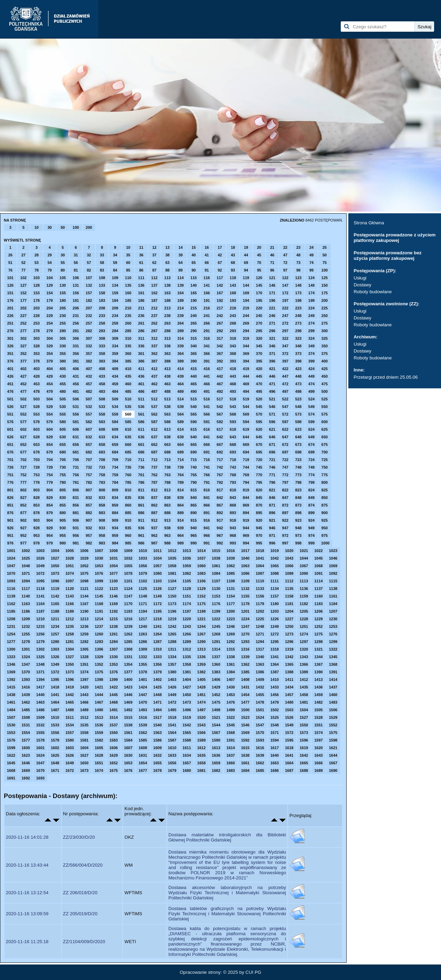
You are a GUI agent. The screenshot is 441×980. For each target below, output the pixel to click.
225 (325, 308)
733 (102, 467)
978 (37, 543)
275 (325, 323)
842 (220, 498)
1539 (143, 725)
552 (23, 414)
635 (128, 437)
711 (141, 460)
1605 (99, 748)
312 (154, 338)
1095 (40, 581)
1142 (55, 596)
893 (233, 513)
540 (194, 407)
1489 (84, 710)
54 (50, 263)
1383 (216, 672)
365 (194, 354)
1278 (25, 642)
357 (89, 354)
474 (311, 384)
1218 (157, 619)
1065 (275, 566)
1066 (289, 566)
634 (115, 437)
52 (23, 263)
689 (181, 452)
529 (50, 407)
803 (37, 490)
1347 (25, 664)
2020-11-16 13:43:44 (27, 865)
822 (285, 490)
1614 (230, 748)
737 (154, 467)
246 (272, 316)
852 (23, 505)
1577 (25, 740)
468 (233, 384)
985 (128, 543)
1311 (172, 649)
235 (128, 316)
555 (63, 414)
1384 (230, 672)
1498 (216, 710)
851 (10, 505)
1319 (289, 649)
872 (285, 505)
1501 (260, 710)
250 (325, 316)
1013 (187, 551)
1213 (84, 619)
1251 (304, 626)
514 (181, 399)
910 (128, 520)
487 (154, 391)
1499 (230, 710)
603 (37, 429)
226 (10, 316)
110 (128, 278)
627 (23, 437)
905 (63, 520)
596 (272, 422)
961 (141, 535)
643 (233, 437)
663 (167, 445)
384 (115, 361)
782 (89, 482)
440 (194, 376)
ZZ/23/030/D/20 (79, 837)
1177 (230, 604)
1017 (245, 551)
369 (246, 354)
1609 (157, 748)
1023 (333, 551)
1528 (318, 717)
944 (246, 528)
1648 (55, 763)
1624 (40, 755)
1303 (55, 649)
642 (220, 437)
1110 (260, 581)
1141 (40, 596)
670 (259, 445)
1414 (333, 680)
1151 (187, 596)
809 (115, 490)
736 (141, 467)
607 (89, 429)
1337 (216, 657)
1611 (187, 748)
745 (259, 467)
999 (311, 543)
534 (115, 407)
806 (76, 490)
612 (154, 429)
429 (50, 376)
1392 (11, 680)
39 (181, 255)
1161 (333, 596)
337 (154, 346)
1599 (11, 748)
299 (311, 331)
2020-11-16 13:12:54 (27, 893)
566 (207, 414)
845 (259, 498)
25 (325, 247)
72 (285, 263)
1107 (216, 581)
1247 (245, 626)
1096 (55, 581)
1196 (172, 611)
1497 (201, 710)
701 (10, 460)
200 (89, 227)
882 (89, 513)
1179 (260, 604)
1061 (216, 566)
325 (325, 338)
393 (233, 361)
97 (285, 270)
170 (259, 293)
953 (37, 535)
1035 (172, 558)
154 (50, 293)
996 (272, 543)
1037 (201, 558)
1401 (143, 680)
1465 (70, 702)
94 (246, 270)
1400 (128, 680)
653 (37, 445)
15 (194, 247)
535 (128, 407)
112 (154, 278)
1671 (55, 770)
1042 (275, 558)
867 (220, 505)
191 (207, 300)
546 (272, 407)
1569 (245, 733)
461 (141, 384)
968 (233, 535)
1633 (172, 755)
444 (246, 376)
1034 (157, 558)
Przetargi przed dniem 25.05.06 (386, 377)
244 (246, 316)
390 (194, 361)
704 (50, 460)
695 (259, 452)
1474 (201, 702)
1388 (289, 672)
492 (220, 391)
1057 (157, 566)
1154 (230, 596)
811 (141, 490)
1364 (275, 664)
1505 (318, 710)
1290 (201, 642)
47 (285, 255)
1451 (201, 695)
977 (23, 543)
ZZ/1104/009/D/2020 (84, 942)
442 (220, 376)
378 (37, 361)
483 (102, 391)
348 (298, 346)
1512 (84, 717)
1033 (143, 558)
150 (325, 285)
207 (89, 308)
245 (259, 316)
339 (181, 346)
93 (233, 270)
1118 (40, 589)
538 (167, 407)
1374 (84, 672)
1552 (333, 725)
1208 (11, 619)
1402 (157, 680)
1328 (84, 657)
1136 (304, 589)
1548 (275, 725)
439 (181, 376)
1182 (304, 604)
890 (194, 513)
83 (102, 270)
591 (207, 422)
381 (76, 361)
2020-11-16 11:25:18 (27, 942)
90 (194, 270)
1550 (304, 725)
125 (325, 278)
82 (89, 270)
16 (207, 247)
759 (115, 475)
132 (89, 285)
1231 (11, 626)
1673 (84, 770)
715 (194, 460)
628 (37, 437)
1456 (275, 695)
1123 (113, 589)
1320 (304, 649)
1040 (245, 558)
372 (285, 354)
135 (128, 285)
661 (141, 445)
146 (272, 285)
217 (220, 308)
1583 (113, 740)
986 (141, 543)
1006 (84, 551)
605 (63, 429)
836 (141, 498)
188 (167, 300)
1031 (113, 558)
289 (181, 331)
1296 (289, 642)
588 (167, 422)
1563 (157, 733)
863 (167, 505)
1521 (216, 717)
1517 (157, 717)
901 (10, 520)
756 (76, 475)
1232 (25, 626)
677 (23, 452)
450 (325, 376)
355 (63, 354)
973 (298, 535)
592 (220, 422)
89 (181, 270)
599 (311, 422)
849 (311, 498)
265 (194, 323)
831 (76, 498)
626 (10, 437)
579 (50, 422)
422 (285, 369)
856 (76, 505)
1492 (128, 710)
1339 (245, 657)
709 (115, 460)
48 (298, 255)
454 (50, 384)
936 (141, 528)
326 (10, 346)
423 (298, 369)
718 (233, 460)
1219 (172, 619)
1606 (113, 748)
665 (194, 445)
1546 (245, 725)
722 (285, 460)
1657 (187, 763)
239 (181, 316)
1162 (11, 604)
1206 (318, 611)
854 (50, 505)
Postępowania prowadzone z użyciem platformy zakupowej (394, 238)
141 (207, 285)
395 (259, 361)
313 (167, 338)
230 (63, 316)
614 (181, 429)
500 (325, 391)
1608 (143, 748)
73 (298, 263)
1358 (187, 664)
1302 (40, 649)
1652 (113, 763)
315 (194, 338)
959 (115, 535)
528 (37, 407)
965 (194, 535)
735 (128, 467)
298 (298, 331)
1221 (201, 619)
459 (115, 384)
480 (63, 391)
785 (128, 482)
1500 (245, 710)
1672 (70, 770)
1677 (143, 770)
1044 (304, 558)
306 (76, 338)
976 (10, 543)
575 (325, 414)
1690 (333, 770)
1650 (84, 763)
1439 (25, 695)
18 (233, 247)
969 (246, 535)
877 (23, 513)
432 (89, 376)
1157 (275, 596)
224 (311, 308)
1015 (216, 551)
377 (23, 361)
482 (89, 391)
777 (23, 482)
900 (325, 513)
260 (128, 323)
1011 (157, 551)
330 (63, 346)
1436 (318, 687)
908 (102, 520)
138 (167, 285)
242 (220, 316)
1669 (25, 770)
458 (102, 384)
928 (37, 528)
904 (50, 520)
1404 (187, 680)
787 (154, 482)
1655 (157, 763)
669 (246, 445)
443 (233, 376)
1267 (201, 634)
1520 (201, 717)
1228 (304, 619)
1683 (230, 770)
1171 (143, 604)
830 (63, 498)
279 (50, 331)
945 (259, 528)
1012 (172, 551)
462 (154, 384)
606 (76, 429)
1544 (216, 725)
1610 (172, 748)
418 (233, 369)
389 (181, 361)
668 (233, 445)
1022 (318, 551)
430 (63, 376)
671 (272, 445)
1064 (260, 566)
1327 (70, 657)
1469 (128, 702)
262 (154, 323)
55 (63, 263)
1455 (260, 695)
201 (10, 308)
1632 (157, 755)
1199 (216, 611)
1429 (216, 687)
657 (89, 445)
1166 (70, 604)
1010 (143, 551)
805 (63, 490)
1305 (84, 649)
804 (50, 490)
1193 (128, 611)
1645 (11, 763)
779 (50, 482)
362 (154, 354)
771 (272, 475)
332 (89, 346)
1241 (157, 626)
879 (50, 513)
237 (154, 316)
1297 (304, 642)
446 (272, 376)
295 (259, 331)
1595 (289, 740)
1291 (216, 642)
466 (207, 384)
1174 (187, 604)
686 (141, 452)
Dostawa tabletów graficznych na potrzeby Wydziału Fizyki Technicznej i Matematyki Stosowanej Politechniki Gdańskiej (227, 914)
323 (298, 338)
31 (76, 255)
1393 (25, 680)
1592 (245, 740)
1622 (11, 755)
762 (154, 475)
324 (311, 338)
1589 (201, 740)
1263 (143, 634)
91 (207, 270)
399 (311, 361)
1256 (40, 634)
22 (285, 247)
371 (272, 354)
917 (220, 520)
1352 (99, 664)
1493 (143, 710)
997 (285, 543)
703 (37, 460)
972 (285, 535)
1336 (201, 657)
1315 (230, 649)
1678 (157, 770)
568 (233, 414)
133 (102, 285)
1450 (187, 695)
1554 (25, 733)
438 (167, 376)
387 (154, 361)
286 (141, 331)
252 (23, 323)
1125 (143, 589)
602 (23, 429)
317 (220, 338)
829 (50, 498)
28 (37, 255)
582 (89, 422)
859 (115, 505)
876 (10, 513)
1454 (245, 695)
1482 (318, 702)
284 (115, 331)
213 (167, 308)
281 (76, 331)
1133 (260, 589)
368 (233, 354)
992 (220, 543)
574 (311, 414)
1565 (187, 733)
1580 (70, 740)
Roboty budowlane (372, 292)
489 (181, 391)
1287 (157, 642)
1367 (318, 664)
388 (167, 361)
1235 (70, 626)
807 (89, 490)
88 (167, 270)
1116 (11, 589)
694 (246, 452)
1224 (245, 619)
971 (272, 535)
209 (115, 308)
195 (259, 300)
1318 (275, 649)
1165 (55, 604)
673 (298, 445)
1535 (84, 725)
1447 (143, 695)
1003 (40, 551)
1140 (25, 596)
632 (89, 437)
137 (154, 285)
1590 (216, 740)
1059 (187, 566)
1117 (25, 589)
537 (154, 407)
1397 (84, 680)
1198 (201, 611)
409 (115, 369)
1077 (113, 573)
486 (141, 391)
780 (63, 482)
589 (181, 422)
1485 (25, 710)
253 (37, 323)
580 (63, 422)
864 (181, 505)
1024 (11, 558)
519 (246, 399)
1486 (40, 710)
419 (246, 369)
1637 (230, 755)
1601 (40, 748)
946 (272, 528)
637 (154, 437)
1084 (216, 573)
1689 (318, 770)
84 (115, 270)
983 (102, 543)
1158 (289, 596)
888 (167, 513)
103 (37, 278)
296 (272, 331)
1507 (11, 717)
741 (207, 467)
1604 (84, 748)
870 (259, 505)
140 (194, 285)
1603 (70, 748)
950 (325, 528)
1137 (318, 589)
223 (298, 308)
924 (311, 520)
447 (285, 376)
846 (272, 498)
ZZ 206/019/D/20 (80, 893)
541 (207, 407)
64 (181, 263)
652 (23, 445)
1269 (230, 634)
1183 (318, 604)
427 (23, 376)
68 (233, 263)
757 (89, 475)
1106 (201, 581)
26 (10, 255)
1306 (99, 649)
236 (141, 316)
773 (298, 475)
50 (63, 227)
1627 (84, 755)
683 (102, 452)
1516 (143, 717)
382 (89, 361)
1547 (260, 725)
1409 (260, 680)
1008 (113, 551)
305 (63, 338)
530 (63, 407)
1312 (187, 649)
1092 (333, 573)
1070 (11, 573)
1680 (187, 770)
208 (102, 308)
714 (181, 460)
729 (50, 467)
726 (10, 467)
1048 (25, 566)
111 (141, 278)
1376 (113, 672)
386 (141, 361)
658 (102, 445)
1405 (201, 680)
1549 (289, 725)
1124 (128, 589)
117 (220, 278)
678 (37, 452)
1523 (245, 717)
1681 (201, 770)
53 (37, 263)
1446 (128, 695)
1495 (172, 710)
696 (272, 452)
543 (233, 407)
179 (50, 300)
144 (246, 285)
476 (10, 391)
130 (63, 285)
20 (259, 247)
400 (325, 361)
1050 (55, 566)
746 (272, 467)
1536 (99, 725)
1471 (157, 702)
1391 (333, 672)
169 (246, 293)
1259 (84, 634)
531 (76, 407)
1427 (187, 687)
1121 (84, 589)
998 (298, 543)
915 (194, 520)
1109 (245, 581)
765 (194, 475)
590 (194, 422)
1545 (230, 725)
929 (50, 528)
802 (23, 490)
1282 (84, 642)
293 (233, 331)
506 (76, 399)
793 (233, 482)
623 (298, 429)
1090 (304, 573)
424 (311, 369)
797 (285, 482)
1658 (201, 763)
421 (272, 369)
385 (128, 361)
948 (298, 528)
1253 (333, 626)
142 (220, 285)
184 (115, 300)
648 (298, 437)
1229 (318, 619)
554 (50, 414)
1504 (304, 710)
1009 (128, 551)
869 (246, 505)
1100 (113, 581)
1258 (70, 634)
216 (207, 308)
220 (259, 308)
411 (141, 369)
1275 (318, 634)
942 (220, 528)
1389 (304, 672)
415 (194, 369)
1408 (245, 680)
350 (325, 346)
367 (220, 354)
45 (259, 255)
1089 (289, 573)
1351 (84, 664)
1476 (230, 702)
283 (102, 331)
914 (181, 520)
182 (89, 300)
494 (246, 391)
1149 (157, 596)
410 (128, 369)
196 (272, 300)
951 (10, 535)
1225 (260, 619)
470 (259, 384)
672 (285, 445)
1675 (113, 770)
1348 (40, 664)
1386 (260, 672)
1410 (275, 680)
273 (298, 323)
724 (311, 460)
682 (89, 452)
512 (154, 399)
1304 (70, 649)
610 (128, 429)
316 (207, 338)
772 (285, 475)
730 (63, 467)
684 (115, 452)
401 (10, 369)
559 (115, 414)
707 (89, 460)
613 (167, 429)
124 (311, 278)
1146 (113, 596)
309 (115, 338)
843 (233, 498)
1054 (113, 566)
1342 (289, 657)
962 (154, 535)
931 (76, 528)
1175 (201, 604)
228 (37, 316)
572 (285, 414)
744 (246, 467)
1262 (128, 634)
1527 (304, 717)
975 (325, 535)
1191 (99, 611)
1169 (113, 604)
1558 (84, 733)
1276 (333, 634)
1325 (40, 657)
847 (285, 498)
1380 (172, 672)
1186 (25, 611)
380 (63, 361)
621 (272, 429)
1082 (187, 573)
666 (207, 445)
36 (141, 255)
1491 (113, 710)
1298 (318, 642)
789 (181, 482)
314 (181, 338)
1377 (128, 672)
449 (311, 376)
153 (37, 293)
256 (76, 323)
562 (154, 414)
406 (76, 369)
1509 (40, 717)
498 (298, 391)
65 (194, 263)
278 (37, 331)
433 (102, 376)
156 (76, 293)
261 (141, 323)
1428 (201, 687)
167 (220, 293)
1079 (143, 573)
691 (207, 452)
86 (141, 270)
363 (167, 354)
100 (76, 227)
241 (207, 316)
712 (154, 460)
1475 (216, 702)
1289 (187, 642)
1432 (260, 687)
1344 (318, 657)
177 (23, 300)
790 (194, 482)
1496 (187, 710)
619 (246, 429)
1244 (201, 626)
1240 (143, 626)
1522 (230, 717)
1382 (201, 672)
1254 (11, 634)
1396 (70, 680)
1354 (128, 664)
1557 (70, 733)
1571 (275, 733)
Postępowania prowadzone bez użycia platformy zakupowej (387, 256)
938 (167, 528)
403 (37, 369)
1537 (113, 725)
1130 (216, 589)
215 (194, 308)
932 (89, 528)
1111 (275, 581)
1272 (275, 634)
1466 (84, 702)
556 (76, 414)
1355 (143, 664)
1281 (70, 642)
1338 (230, 657)
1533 (55, 725)
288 (167, 331)
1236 (84, 626)
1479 (275, 702)
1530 (11, 725)
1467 (99, 702)
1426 (172, 687)
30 (50, 227)
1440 (40, 695)
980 (63, 543)
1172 (157, 604)
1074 (70, 573)
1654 (143, 763)
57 (89, 263)
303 (37, 338)
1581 (84, 740)
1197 (187, 611)
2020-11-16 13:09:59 (27, 914)
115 (194, 278)
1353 (113, 664)
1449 (172, 695)
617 (220, 429)
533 (102, 407)
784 (115, 482)
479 (50, 391)
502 (23, 399)
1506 (333, 710)
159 (115, 293)
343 (233, 346)
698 (298, 452)
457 (89, 384)
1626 (70, 755)
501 (10, 399)
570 (259, 414)
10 (37, 227)
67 (220, 263)
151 (10, 293)
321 (272, 338)
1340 (260, 657)
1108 (230, 581)
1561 (128, 733)
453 (37, 384)
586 (141, 422)
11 (141, 247)
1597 (318, 740)
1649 (70, 763)
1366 (304, 664)
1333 (157, 657)
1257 (55, 634)
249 (311, 316)
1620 (318, 748)
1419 (70, 687)
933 (102, 528)
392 (220, 361)
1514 (113, 717)
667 (220, 445)
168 (233, 293)
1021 (304, 551)
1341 (275, 657)
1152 (201, 596)
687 (154, 452)
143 (233, 285)
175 (325, 293)
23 (298, 247)
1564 (172, 733)
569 (246, 414)
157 (89, 293)
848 (298, 498)
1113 (304, 581)
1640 (275, 755)
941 (207, 528)
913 (167, 520)
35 (128, 255)
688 (167, 452)
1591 (230, 740)
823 (298, 490)
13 (167, 247)
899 (311, 513)
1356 (157, 664)
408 (102, 369)
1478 (260, 702)
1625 (55, 755)
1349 (55, 664)
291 (207, 331)
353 (37, 354)
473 (298, 384)
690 (194, 452)
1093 (11, 581)
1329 (99, 657)
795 (259, 482)
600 (325, 422)
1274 (304, 634)
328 (37, 346)
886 (141, 513)
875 (325, 505)
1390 (318, 672)
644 (246, 437)
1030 (99, 558)
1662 (260, 763)
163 (167, 293)
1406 (216, 680)
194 (246, 300)
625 (325, 429)
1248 (260, 626)
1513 (99, 717)
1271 (260, 634)
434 (115, 376)
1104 (172, 581)
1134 (275, 589)
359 (115, 354)
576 (10, 422)
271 (272, 323)
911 (141, 520)
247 (285, 316)
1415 (11, 687)
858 (102, 505)
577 (23, 422)
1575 (333, 733)
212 (154, 308)
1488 (70, 710)
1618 (289, 748)
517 (220, 399)
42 (220, 255)
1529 (333, 717)
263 (167, 323)
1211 (55, 619)
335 (128, 346)
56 (76, 263)
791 (207, 482)
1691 (11, 778)
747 (285, 467)
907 (89, 520)
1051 (70, 566)
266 (207, 323)
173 (298, 293)
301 (10, 338)
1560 (113, 733)
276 (10, 331)
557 (89, 414)
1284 (113, 642)
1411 (289, 680)
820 (259, 490)
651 (10, 445)
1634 (187, 755)
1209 (25, 619)
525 (325, 399)
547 (285, 407)
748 (298, 467)
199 (311, 300)
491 (207, 391)
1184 (333, 604)
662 (154, 445)
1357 (172, 664)
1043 (289, 558)
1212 (70, 619)
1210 (40, 619)
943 (233, 528)
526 (10, 407)
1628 (99, 755)
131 (76, 285)
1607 (128, 748)
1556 (55, 733)
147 (285, 285)
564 (181, 414)
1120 (70, 589)
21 (272, 247)
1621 (333, 748)
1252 (318, 626)
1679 (172, 770)
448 (298, 376)
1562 (143, 733)
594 (246, 422)
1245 (216, 626)
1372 (55, 672)
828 (37, 498)
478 (37, 391)
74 (311, 263)
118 (233, 278)
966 (207, 535)
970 (259, 535)
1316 (245, 649)
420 (259, 369)
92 (220, 270)
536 (141, 407)
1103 (157, 581)
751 (10, 475)
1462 (25, 702)
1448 (157, 695)
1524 (260, 717)
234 (115, 316)
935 (128, 528)
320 (259, 338)
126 (10, 285)
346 (272, 346)
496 (272, 391)
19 (246, 247)
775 (325, 475)
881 (76, 513)
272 (285, 323)
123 (298, 278)
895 (259, 513)
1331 (128, 657)
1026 (40, 558)
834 (115, 498)
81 (76, 270)
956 (76, 535)
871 (272, 505)
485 (128, 391)
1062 (230, 566)
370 (259, 354)
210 (128, 308)
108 (102, 278)
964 (181, 535)
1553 (11, 733)
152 (23, 293)
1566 (201, 733)
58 (102, 263)
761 (141, 475)
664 (181, 445)
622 (285, 429)
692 (220, 452)
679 (50, 452)
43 (233, 255)
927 (23, 528)
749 (311, 467)
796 (272, 482)
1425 (157, 687)
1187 (40, 611)
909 (115, 520)
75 (325, 263)
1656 (172, 763)
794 (246, 482)
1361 (230, 664)
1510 (55, 717)
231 (76, 316)
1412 (304, 680)
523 (298, 399)
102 (23, 278)
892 (220, 513)
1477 (245, 702)
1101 (128, 581)
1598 (333, 740)
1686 (275, 770)
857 (89, 505)
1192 (113, 611)
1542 (187, 725)
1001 (11, 551)
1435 (304, 687)
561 (141, 414)
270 (259, 323)
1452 (216, 695)
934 (115, 528)
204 (50, 308)
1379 (157, 672)
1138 (333, 589)
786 (141, 482)
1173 (172, 604)
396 (272, 361)
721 (272, 460)
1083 (201, 573)
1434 (289, 687)
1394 (40, 680)
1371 (40, 672)
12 (154, 247)
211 (141, 308)
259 (115, 323)
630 (63, 437)
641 (207, 437)
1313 (201, 649)
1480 (289, 702)
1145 (99, 596)
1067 (304, 566)
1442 (70, 695)
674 (311, 445)
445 (259, 376)
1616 (260, 748)
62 (154, 263)
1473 (187, 702)
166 (207, 293)
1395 (55, 680)
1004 (55, 551)
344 (246, 346)
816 (207, 490)
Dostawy (362, 285)
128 (37, 285)
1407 (230, 680)
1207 (333, 611)
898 (298, 513)
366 (207, 354)
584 (115, 422)
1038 (216, 558)
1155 (245, 596)
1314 (216, 649)
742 (220, 467)
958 (102, 535)
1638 (245, 755)
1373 (70, 672)
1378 (143, 672)
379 (50, 361)
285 (128, 331)
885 (128, 513)
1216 (128, 619)
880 (63, 513)
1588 (187, 740)
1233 (40, 626)
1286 (143, 642)
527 (23, 407)
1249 (275, 626)
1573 (304, 733)
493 (233, 391)
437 (154, 376)
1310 (157, 649)
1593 (260, 740)
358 (102, 354)
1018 (260, 551)
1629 (113, 755)
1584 (128, 740)
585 (128, 422)
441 (207, 376)
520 (259, 399)
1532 (40, 725)
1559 (99, 733)
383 (102, 361)
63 (167, 263)
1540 (157, 725)
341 (207, 346)
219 (246, 308)
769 (246, 475)
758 (102, 475)
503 (37, 399)
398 (298, 361)
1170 (128, 604)
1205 (304, 611)
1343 (304, 657)
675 (325, 445)
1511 (70, 717)
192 (220, 300)
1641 (289, 755)
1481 (304, 702)
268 (233, 323)
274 (311, 323)
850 (325, 498)
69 (246, 263)
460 (128, 384)
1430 (230, 687)
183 (102, 300)
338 (167, 346)
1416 (25, 687)
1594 (275, 740)
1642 (304, 755)
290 (194, 331)
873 (298, 505)
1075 (84, 573)
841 (207, 498)
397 (285, 361)
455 (63, 384)
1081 (172, 573)
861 (141, 505)
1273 (289, 634)
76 (10, 270)
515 (194, 399)
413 (167, 369)
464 (181, 384)
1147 (128, 596)
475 (325, 384)
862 (154, 505)
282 (89, 331)
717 (220, 460)
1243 (187, 626)
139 (181, 285)
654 (50, 445)
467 (220, 384)
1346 (11, 664)
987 (154, 543)
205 (63, 308)
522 (285, 399)
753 (37, 475)
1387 (275, 672)
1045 (318, 558)
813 (167, 490)
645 (259, 437)
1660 (230, 763)
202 (23, 308)
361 (141, 354)
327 (23, 346)
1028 (70, 558)
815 (194, 490)
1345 (333, 657)
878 (37, 513)
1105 (187, 581)
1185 (11, 611)
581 (76, 422)
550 (325, 407)
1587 (172, 740)
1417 (40, 687)
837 (154, 498)
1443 (84, 695)
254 (50, 323)
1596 (304, 740)
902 (23, 520)
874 (311, 505)
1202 (260, 611)
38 (167, 255)
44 (246, 255)
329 (50, 346)
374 (311, 354)
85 (128, 270)
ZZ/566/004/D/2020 (83, 865)
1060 (201, 566)
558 (102, 414)
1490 (99, 710)
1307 (113, 649)
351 (10, 354)
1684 (245, 770)
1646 (25, 763)
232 (89, 316)
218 (233, 308)
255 (63, 323)
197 (285, 300)
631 (76, 437)
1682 (216, 770)
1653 (128, 763)
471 (272, 384)
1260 (99, 634)
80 (63, 270)
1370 (25, 672)
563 (167, 414)
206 (76, 308)
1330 (113, 657)
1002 (25, 551)
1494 (157, 710)
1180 (275, 604)
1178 (245, 604)
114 (181, 278)
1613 (216, 748)
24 (311, 247)
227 (23, 316)
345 (259, 346)
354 (50, 354)
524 (311, 399)
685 (128, 452)
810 (128, 490)
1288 (172, 642)
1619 (304, 748)
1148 (143, 596)
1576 (11, 740)
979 (50, 543)
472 (285, 384)
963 (167, 535)
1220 (187, 619)
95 (259, 270)
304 (50, 338)
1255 (25, 634)
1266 (187, 634)
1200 (230, 611)
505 (63, 399)
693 (233, 452)
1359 (201, 664)
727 (23, 467)
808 (102, 490)
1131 (230, 589)
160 (128, 293)
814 (181, 490)
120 (259, 278)
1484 (11, 710)
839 (181, 498)
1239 (128, 626)
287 (154, 331)
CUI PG (253, 972)
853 (37, 505)
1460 (333, 695)
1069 (333, 566)
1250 (289, 626)
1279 (40, 642)
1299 (333, 642)
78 (37, 270)
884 (115, 513)
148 (298, 285)
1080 (157, 573)
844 (246, 498)
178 (37, 300)
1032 (128, 558)
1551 (318, 725)
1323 (11, 657)
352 (23, 354)
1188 (55, 611)
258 (102, 323)
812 (154, 490)
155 (63, 293)
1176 (216, 604)
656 (76, 445)
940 (194, 528)
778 (37, 482)
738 (167, 467)
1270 (245, 634)
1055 (128, 566)
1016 (230, 551)
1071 (25, 573)
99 (311, 270)
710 (128, 460)
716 (207, 460)
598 (298, 422)
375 (325, 354)
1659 (216, 763)
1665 (304, 763)
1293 (245, 642)
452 (23, 384)
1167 (84, 604)
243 (233, 316)
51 (10, 263)
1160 (318, 596)
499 (311, 391)
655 (63, 445)
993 (233, 543)
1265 (172, 634)
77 (23, 270)
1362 (245, 664)
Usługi (360, 278)
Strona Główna (369, 223)
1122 (99, 589)
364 (181, 354)
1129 (201, 589)
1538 (128, 725)
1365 (289, 664)
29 (50, 255)
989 (181, 543)
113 (167, 278)
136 (141, 285)
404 (50, 369)
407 (89, 369)
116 (207, 278)
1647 (40, 763)
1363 (260, 664)
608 (102, 429)
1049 (40, 566)
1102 (143, 581)
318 (233, 338)
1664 (289, 763)
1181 (289, 604)
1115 (333, 581)
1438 (11, 695)
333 (102, 346)
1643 (318, 755)
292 (220, 331)
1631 (143, 755)
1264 (157, 634)
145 (259, 285)
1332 (143, 657)
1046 (333, 558)
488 (167, 391)
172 (285, 293)
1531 (25, 725)
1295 (275, 642)
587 (154, 422)
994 (246, 543)
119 (246, 278)
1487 (55, 710)
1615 (245, 748)
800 (325, 482)
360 (128, 354)
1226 (275, 619)
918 (233, 520)
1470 (143, 702)
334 (115, 346)
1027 (55, 558)
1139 (11, 596)
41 (207, 255)
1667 (333, 763)
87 (154, 270)
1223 (230, 619)
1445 (113, 695)
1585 (143, 740)
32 (89, 255)
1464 (55, 702)
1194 (143, 611)
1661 (245, 763)
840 (194, 498)
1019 (275, 551)
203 (37, 308)
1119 (55, 589)
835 (128, 498)
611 (141, 429)
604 (50, 429)
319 (246, 338)
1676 (128, 770)
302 (23, 338)
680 (63, 452)
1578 (40, 740)
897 (285, 513)
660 (128, 445)
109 (115, 278)
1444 (99, 695)
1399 (113, 680)
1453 (230, 695)
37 (154, 255)
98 (298, 270)
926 (10, 528)
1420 (84, 687)
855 (63, 505)
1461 (11, 702)
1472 (172, 702)
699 (311, 452)
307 (89, 338)
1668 (11, 770)
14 (181, 247)
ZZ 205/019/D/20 (80, 914)
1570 (260, 733)
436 (141, 376)
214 (181, 308)
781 (76, 482)
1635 (201, 755)
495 (259, 391)
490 (194, 391)
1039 (230, 558)
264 (181, 323)
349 (311, 346)
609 (115, 429)
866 (207, 505)
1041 (260, 558)
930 (63, 528)
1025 (25, 558)
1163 (25, 604)
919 (246, 520)
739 (181, 467)
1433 (275, 687)
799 (311, 482)
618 (233, 429)
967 (220, 535)
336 (141, 346)
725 (325, 460)
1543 (201, 725)
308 (102, 338)
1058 (172, 566)
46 (272, 255)
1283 (99, 642)
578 (37, 422)
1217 (143, 619)
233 (102, 316)
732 (89, 467)
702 (23, 460)
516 (207, 399)
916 (207, 520)
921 (272, 520)
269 (246, 323)
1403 (172, 680)
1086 (245, 573)
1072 (40, 573)
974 (311, 535)
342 (220, 346)
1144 (84, 596)
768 (233, 475)
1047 (11, 566)
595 (259, 422)
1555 (40, 733)
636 (141, 437)
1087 (260, 573)
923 (298, 520)
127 (23, 285)
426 (10, 376)
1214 (99, 619)
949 (311, 528)
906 (76, 520)
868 (233, 505)
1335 (187, 657)
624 (311, 429)
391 (207, 361)
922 (285, 520)
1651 (99, 763)
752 (23, 475)
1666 (318, 763)
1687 (289, 770)
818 (233, 490)
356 (76, 354)
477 (23, 391)
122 (285, 278)
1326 (55, 657)
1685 (260, 770)
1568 (230, 733)
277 (23, 331)
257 (89, 323)
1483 (333, 702)
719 (246, 460)
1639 (260, 755)
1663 (275, 763)
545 (259, 407)
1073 (55, 573)
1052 (84, 566)
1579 (55, 740)
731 (76, 467)
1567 (216, 733)
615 (194, 429)
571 (272, 414)
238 (167, 316)
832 (89, 498)
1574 (318, 733)
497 (285, 391)
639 (181, 437)
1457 (289, 695)
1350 (70, 664)
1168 (99, 604)
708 (102, 460)
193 (233, 300)
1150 (172, 596)
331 (76, 346)
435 (128, 376)
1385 (245, 672)
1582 (99, 740)
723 (298, 460)
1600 (25, 748)
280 (63, 331)
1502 (275, 710)
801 (10, 490)
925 (325, 520)
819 (246, 490)
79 (50, 270)
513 (167, 399)
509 (115, 399)
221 (272, 308)
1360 (216, 664)
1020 (289, 551)
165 (194, 293)
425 (325, 369)
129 (50, 285)
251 (10, 323)
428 (37, 376)
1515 (128, 717)
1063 (245, 566)
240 (194, 316)
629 (50, 437)
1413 (318, 680)
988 (167, 543)
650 (325, 437)
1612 (201, 748)
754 (50, 475)
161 (141, 293)
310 (128, 338)
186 (141, 300)
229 (50, 316)
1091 (318, 573)
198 (298, 300)
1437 (333, 687)
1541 (172, 725)
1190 (84, 611)
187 (154, 300)
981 (76, 543)
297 (285, 331)
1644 (333, 755)
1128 (187, 589)
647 (285, 437)
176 (10, 300)
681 (76, 452)
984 (115, 543)
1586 (157, 740)
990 (194, 543)
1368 (333, 664)
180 (63, 300)
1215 (113, 619)
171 (272, 293)
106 (76, 278)
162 (154, 293)
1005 (70, 551)
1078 (128, 573)
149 (311, 285)
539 (181, 407)
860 (128, 505)
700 (325, 452)
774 (311, 475)
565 (194, 414)
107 (89, 278)
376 (10, 361)
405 (63, 369)
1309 (143, 649)
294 (246, 331)
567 (220, 414)
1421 (99, 687)
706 (76, 460)
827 (23, 498)
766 (207, 475)
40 (194, 255)
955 (63, 535)
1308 (128, 649)
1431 (245, 687)
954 (50, 535)
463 (167, 384)
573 (298, 414)
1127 (172, 589)
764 (181, 475)
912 (154, 520)
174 (311, 293)
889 (181, 513)
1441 (55, 695)
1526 (289, 717)
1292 (230, 642)
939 (181, 528)
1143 (70, 596)
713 (167, 460)
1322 (333, 649)
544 (246, 407)
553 (37, 414)
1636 (216, 755)
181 (76, 300)
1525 (275, 717)
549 (311, 407)
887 (154, 513)
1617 (275, 748)
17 (220, 247)
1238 (113, 626)
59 (115, 263)
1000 (325, 543)
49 (311, 255)
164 (181, 293)
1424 (143, 687)
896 (272, 513)
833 (102, 498)
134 (115, 285)
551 (10, 414)
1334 (172, 657)
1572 (289, 733)
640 (194, 437)
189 (181, 300)
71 (272, 263)
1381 (187, 672)
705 (63, 460)
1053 (99, 566)
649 (311, 437)
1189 (70, 611)
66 (207, 263)
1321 (318, 649)
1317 (260, 649)
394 (246, 361)
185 (128, 300)
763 (167, 475)
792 (220, 482)
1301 (25, 649)
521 (272, 399)
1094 (25, 581)
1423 (128, 687)
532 (89, 407)
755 (63, 475)
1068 (318, 566)
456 (76, 384)
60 (128, 263)
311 (141, 338)
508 (102, 399)
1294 (260, 642)
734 (115, 467)
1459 (318, 695)
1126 (157, 589)
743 (233, 467)
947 (285, 528)
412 (154, 369)
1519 (187, 717)
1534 (70, 725)
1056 (143, 566)
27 (23, 255)
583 (102, 422)
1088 (275, 573)
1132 (245, 589)
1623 (25, 755)
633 (102, 437)
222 (285, 308)
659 (115, 445)
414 (181, 369)
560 (128, 414)
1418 (55, 687)
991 (207, 543)
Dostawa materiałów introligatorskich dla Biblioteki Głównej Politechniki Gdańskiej (227, 837)
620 (259, 429)
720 (259, 460)
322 (285, 338)
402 (23, 369)
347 (285, 346)
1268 (216, 634)
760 (128, 475)
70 (259, 263)
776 (10, 482)
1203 (275, 611)
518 (233, 399)
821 (272, 490)
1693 (40, 778)
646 (272, 437)
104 (50, 278)
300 (325, 331)
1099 (99, 581)
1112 (289, 581)
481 (76, 391)
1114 (318, 581)
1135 (289, 589)
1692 (25, 778)
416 (207, 369)
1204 (289, 611)
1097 (70, 581)
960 (128, 535)
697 (285, 452)
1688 (304, 770)
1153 (216, 596)
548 (298, 407)
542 (220, 407)
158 (102, 293)
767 (220, 475)
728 (37, 467)
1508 (25, 717)
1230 (333, 619)
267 (220, 323)
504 (50, 399)
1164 (40, 604)
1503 (289, 710)
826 (10, 498)
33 (102, 255)
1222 (216, 619)
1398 (99, 680)
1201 (245, 611)
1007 (99, 551)
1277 (11, 642)
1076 (99, 573)
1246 (230, 626)
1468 (113, 702)
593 (233, 422)
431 (76, 376)
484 (115, 391)
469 (246, 384)
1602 (55, 748)
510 (128, 399)
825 (325, 490)
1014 (201, 551)
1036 (187, 558)
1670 (40, 770)
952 (23, 535)
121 (272, 278)
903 (37, 520)
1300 (11, 649)
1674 (99, 770)
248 (298, 316)
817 (220, 490)
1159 (304, 596)
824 (311, 490)
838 (167, 498)
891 (207, 513)
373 (298, 354)
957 (89, 535)
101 (10, 278)
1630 (128, 755)
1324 (25, 657)
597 (285, 422)
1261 (113, 634)
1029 (84, 558)
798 (298, 482)
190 (194, 300)
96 (272, 270)
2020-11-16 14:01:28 (27, 837)
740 (194, 467)
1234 (55, 626)
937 (154, 528)
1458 (304, 695)
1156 (260, 596)
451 (10, 384)
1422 (113, 687)
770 (259, 475)
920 (259, 520)
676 (10, 452)
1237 (99, 626)
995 (259, 543)
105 (63, 278)
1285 (128, 642)
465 (194, 384)
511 (141, 399)
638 (167, 437)
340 (194, 346)
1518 (172, 717)
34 (115, 255)
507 (89, 399)
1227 (289, 619)
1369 (11, 672)
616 (207, 429)
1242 (172, 626)
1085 (230, 573)
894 (246, 513)
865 (194, 505)
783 (102, 482)
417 (220, 369)
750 (325, 467)
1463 (40, 702)
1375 (99, 672)
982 (89, 543)
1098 (84, 581)
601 (10, 429)
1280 (55, 642)
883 (102, 513)
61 (141, 263)
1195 (157, 611)
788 (167, 482)
